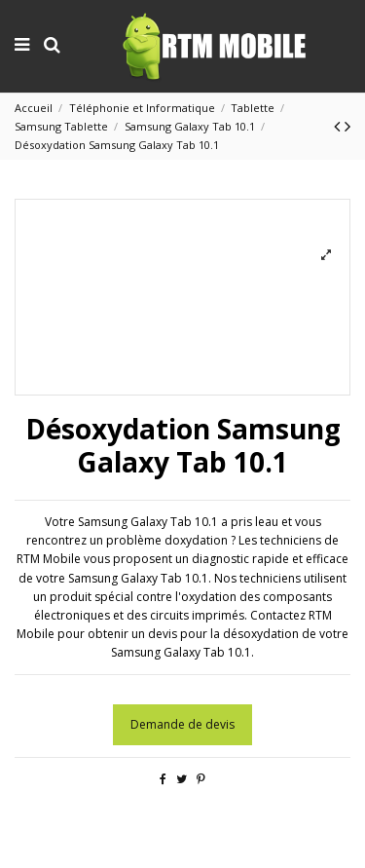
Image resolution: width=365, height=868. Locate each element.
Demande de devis (182, 724)
